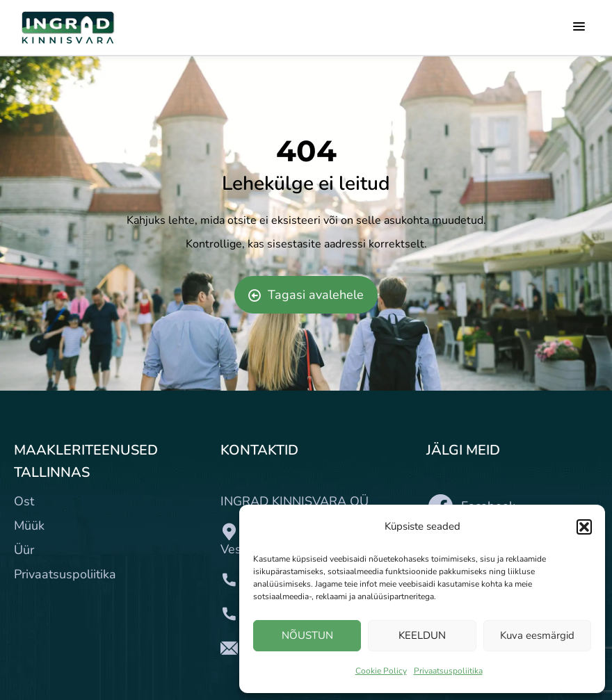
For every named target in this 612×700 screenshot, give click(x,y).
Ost (24, 501)
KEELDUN (422, 635)
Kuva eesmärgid (537, 635)
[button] (584, 527)
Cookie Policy (381, 671)
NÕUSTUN (307, 635)
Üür (24, 550)
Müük (29, 526)
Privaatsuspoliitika (448, 671)
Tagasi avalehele (306, 295)
